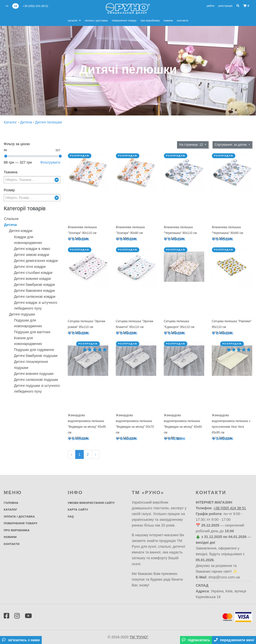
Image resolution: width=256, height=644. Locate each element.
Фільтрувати (50, 162)
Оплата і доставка (96, 20)
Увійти (210, 6)
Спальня (11, 219)
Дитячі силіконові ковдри (35, 297)
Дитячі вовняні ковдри (32, 279)
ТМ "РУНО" (139, 637)
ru (7, 6)
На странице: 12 (191, 145)
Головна (11, 503)
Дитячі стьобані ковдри (33, 273)
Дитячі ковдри (21, 231)
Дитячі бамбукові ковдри (34, 285)
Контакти (183, 20)
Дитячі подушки (22, 314)
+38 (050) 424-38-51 (35, 6)
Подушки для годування (34, 350)
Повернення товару (124, 20)
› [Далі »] (96, 454)
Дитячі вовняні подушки (34, 374)
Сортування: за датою (231, 145)
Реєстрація (225, 6)
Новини (168, 20)
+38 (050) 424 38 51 (230, 508)
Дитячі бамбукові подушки (36, 356)
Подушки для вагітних (32, 332)
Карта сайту (78, 510)
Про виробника (150, 20)
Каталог (74, 20)
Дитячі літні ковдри (30, 267)
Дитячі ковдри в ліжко (32, 249)
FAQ (71, 517)
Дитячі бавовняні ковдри (34, 291)
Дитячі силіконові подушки (36, 380)
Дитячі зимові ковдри (32, 255)
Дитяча (26, 122)
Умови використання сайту (91, 503)
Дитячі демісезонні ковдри (36, 261)
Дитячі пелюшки (49, 122)
